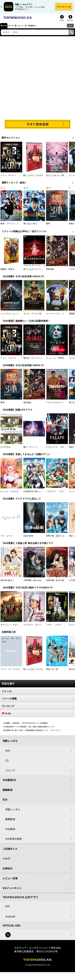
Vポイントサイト (12, 890)
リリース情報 (37, 701)
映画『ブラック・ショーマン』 (14, 226)
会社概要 (7, 725)
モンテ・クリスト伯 (32, 316)
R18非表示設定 (14, 841)
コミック (26, 28)
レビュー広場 (10, 881)
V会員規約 (16, 725)
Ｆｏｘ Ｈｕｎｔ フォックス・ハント (18, 178)
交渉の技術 (28, 538)
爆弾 (48, 226)
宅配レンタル (13, 812)
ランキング (37, 708)
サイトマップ (55, 733)
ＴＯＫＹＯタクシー (55, 405)
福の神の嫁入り (7, 583)
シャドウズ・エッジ (9, 316)
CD (15, 28)
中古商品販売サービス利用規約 (15, 729)
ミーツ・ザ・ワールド (10, 672)
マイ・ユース (6, 538)
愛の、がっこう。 (31, 449)
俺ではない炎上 (30, 226)
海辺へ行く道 (52, 672)
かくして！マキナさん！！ (12, 494)
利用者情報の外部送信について (37, 733)
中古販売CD (41, 28)
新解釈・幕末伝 (7, 271)
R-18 (37, 716)
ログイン (70, 23)
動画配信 (8, 792)
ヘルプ (6, 861)
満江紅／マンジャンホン (34, 360)
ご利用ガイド (10, 851)
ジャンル (37, 694)
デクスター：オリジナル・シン (37, 627)
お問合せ (8, 871)
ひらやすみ (5, 449)
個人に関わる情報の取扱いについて (42, 729)
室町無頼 (50, 271)
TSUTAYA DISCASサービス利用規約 (35, 725)
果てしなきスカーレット (34, 271)
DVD (6, 28)
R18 (70, 28)
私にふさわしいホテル (33, 178)
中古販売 (10, 831)
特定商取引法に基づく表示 (13, 733)
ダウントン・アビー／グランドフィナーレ (19, 627)
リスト (62, 23)
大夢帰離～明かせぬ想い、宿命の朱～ (40, 583)
